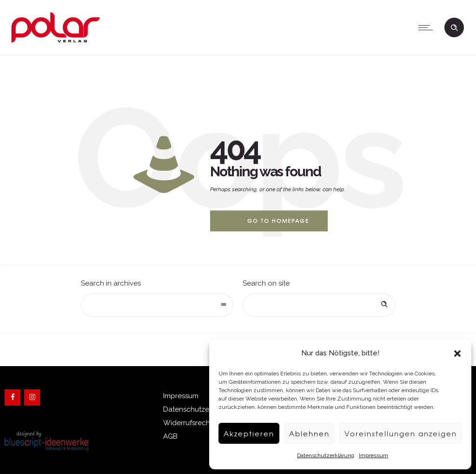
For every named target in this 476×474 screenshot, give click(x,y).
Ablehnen (309, 434)
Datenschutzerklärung (326, 455)
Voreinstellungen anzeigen (401, 434)
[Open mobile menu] (428, 27)
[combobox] (157, 305)
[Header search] (454, 27)
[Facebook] (13, 397)
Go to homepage (278, 220)
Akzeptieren (249, 434)
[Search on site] (319, 305)
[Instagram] (32, 397)
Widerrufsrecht (188, 423)
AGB (170, 436)
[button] (457, 354)
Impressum (374, 455)
